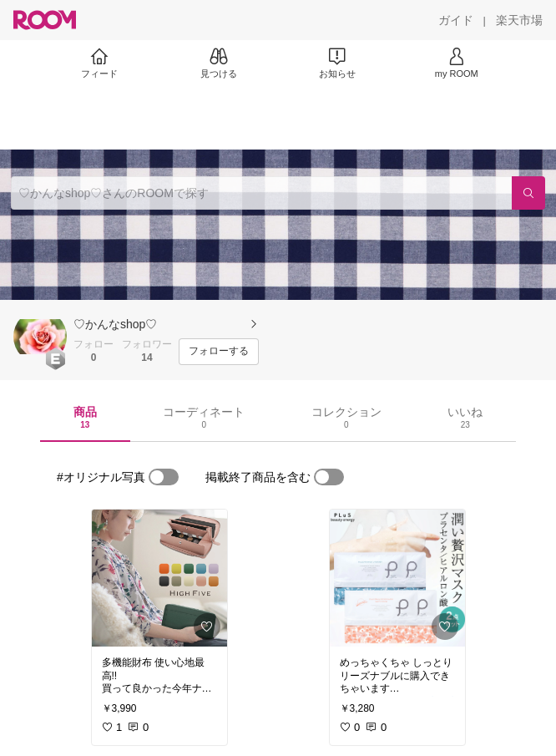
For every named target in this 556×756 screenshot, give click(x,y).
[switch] (164, 477)
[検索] (528, 193)
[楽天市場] (519, 20)
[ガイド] (456, 20)
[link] (159, 578)
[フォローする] (219, 352)
